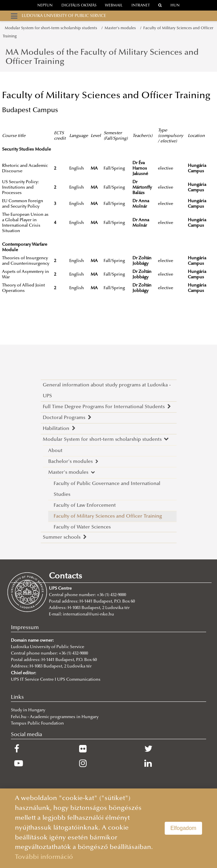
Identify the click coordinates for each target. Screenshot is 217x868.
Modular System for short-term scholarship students (52, 28)
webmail (114, 6)
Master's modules (121, 28)
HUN (175, 6)
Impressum (25, 628)
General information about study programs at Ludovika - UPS (107, 391)
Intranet (141, 6)
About (55, 451)
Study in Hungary (28, 710)
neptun (45, 6)
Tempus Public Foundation (37, 724)
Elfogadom (184, 828)
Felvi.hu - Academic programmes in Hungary (55, 717)
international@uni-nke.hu (88, 614)
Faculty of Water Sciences (82, 527)
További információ (44, 857)
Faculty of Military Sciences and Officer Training (108, 516)
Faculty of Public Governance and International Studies (107, 489)
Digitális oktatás (79, 6)
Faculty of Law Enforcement (85, 506)
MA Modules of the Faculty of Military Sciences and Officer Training (102, 57)
